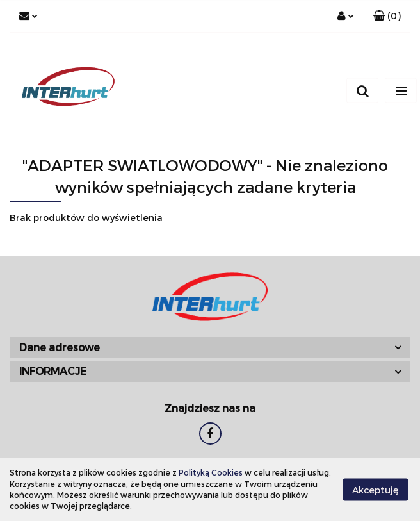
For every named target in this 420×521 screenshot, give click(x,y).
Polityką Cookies (211, 472)
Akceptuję (376, 489)
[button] (387, 16)
